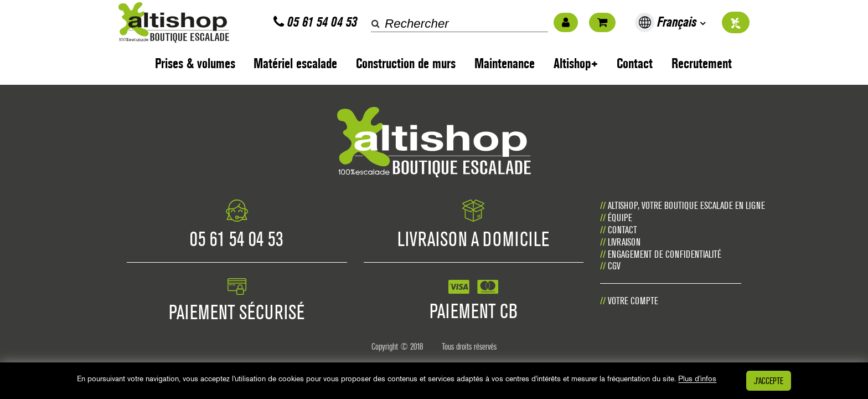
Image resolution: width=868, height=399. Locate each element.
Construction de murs (406, 63)
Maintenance (505, 63)
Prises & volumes (195, 63)
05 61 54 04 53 (315, 22)
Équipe (620, 218)
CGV (614, 266)
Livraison (624, 242)
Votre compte (633, 301)
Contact (635, 63)
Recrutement (702, 63)
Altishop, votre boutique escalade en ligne (686, 205)
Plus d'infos (697, 379)
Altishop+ (576, 63)
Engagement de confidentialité (665, 254)
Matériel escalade (295, 63)
